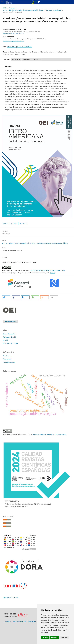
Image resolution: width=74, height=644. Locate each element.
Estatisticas (27, 60)
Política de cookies (34, 621)
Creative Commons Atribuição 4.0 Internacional (50, 435)
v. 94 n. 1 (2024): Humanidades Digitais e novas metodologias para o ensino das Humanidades (32, 10)
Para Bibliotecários (9, 362)
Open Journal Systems (11, 598)
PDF (6, 224)
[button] (6, 297)
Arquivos (12, 8)
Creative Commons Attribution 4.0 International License (47, 270)
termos (53, 273)
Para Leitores (7, 356)
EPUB (15, 224)
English (6, 340)
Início (5, 8)
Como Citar (37, 60)
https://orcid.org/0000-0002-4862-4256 (14, 34)
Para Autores (7, 359)
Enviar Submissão (10, 321)
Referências (16, 60)
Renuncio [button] (54, 637)
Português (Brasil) (9, 337)
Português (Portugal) (10, 343)
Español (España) (9, 334)
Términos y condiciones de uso (15, 621)
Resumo (7, 60)
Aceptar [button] (45, 637)
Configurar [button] (64, 637)
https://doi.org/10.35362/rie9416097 (19, 47)
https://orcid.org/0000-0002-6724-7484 (14, 41)
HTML (23, 224)
